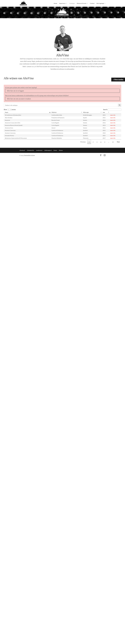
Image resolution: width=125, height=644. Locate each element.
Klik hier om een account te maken (19, 99)
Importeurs (62, 3)
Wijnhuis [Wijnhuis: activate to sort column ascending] (54, 112)
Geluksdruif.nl (30, 150)
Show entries (10, 110)
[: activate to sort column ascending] (115, 112)
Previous (83, 142)
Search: (112, 110)
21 (113, 142)
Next (118, 142)
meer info (113, 115)
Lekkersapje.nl (48, 150)
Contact (92, 3)
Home (55, 3)
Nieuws (61, 150)
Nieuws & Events (82, 3)
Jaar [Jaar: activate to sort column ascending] (104, 112)
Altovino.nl (22, 150)
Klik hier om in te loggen (15, 91)
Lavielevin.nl (39, 150)
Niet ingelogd (100, 3)
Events (55, 150)
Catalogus (72, 3)
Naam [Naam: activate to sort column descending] (6, 112)
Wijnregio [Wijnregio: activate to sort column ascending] (86, 112)
